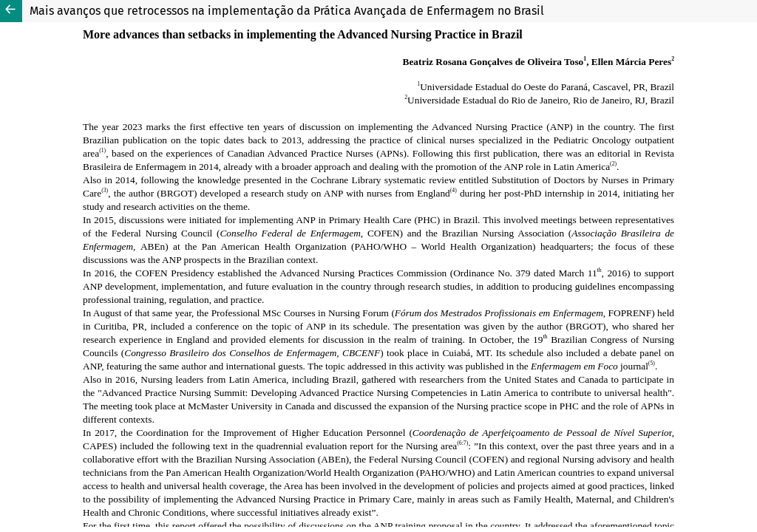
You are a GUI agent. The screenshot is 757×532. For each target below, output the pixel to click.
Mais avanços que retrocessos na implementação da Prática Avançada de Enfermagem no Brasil (287, 11)
